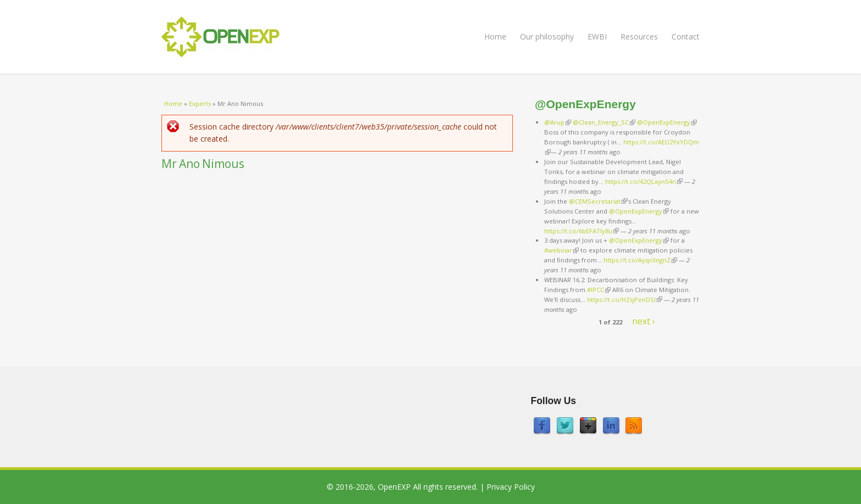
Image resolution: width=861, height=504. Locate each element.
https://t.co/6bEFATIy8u (582, 231)
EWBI (597, 37)
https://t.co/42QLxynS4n (644, 181)
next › (644, 321)
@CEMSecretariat (598, 201)
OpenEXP (394, 487)
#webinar (561, 250)
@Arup (558, 122)
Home (495, 37)
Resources (639, 37)
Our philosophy (547, 37)
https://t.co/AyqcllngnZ (640, 260)
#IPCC (599, 290)
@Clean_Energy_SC (604, 122)
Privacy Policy (511, 487)
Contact (686, 37)
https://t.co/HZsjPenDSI (625, 299)
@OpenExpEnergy (667, 122)
